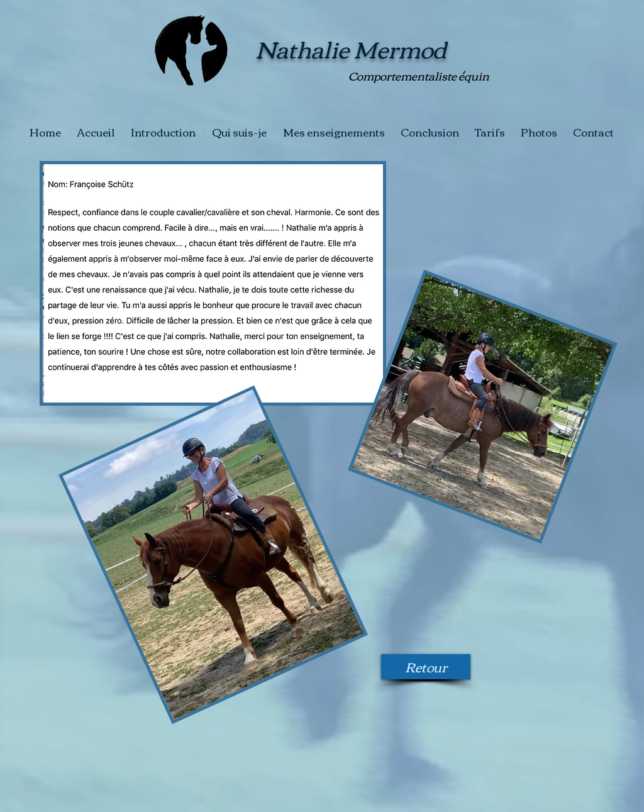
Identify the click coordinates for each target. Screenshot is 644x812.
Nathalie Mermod (351, 48)
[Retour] (426, 667)
